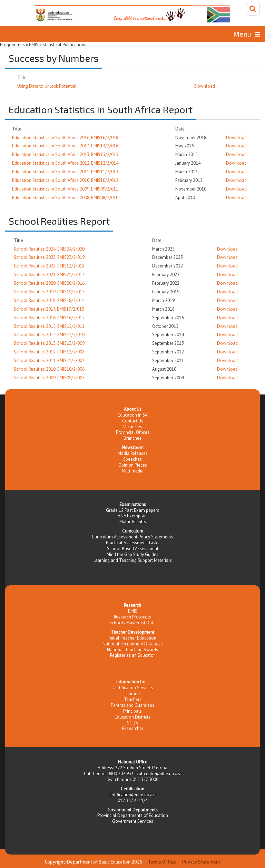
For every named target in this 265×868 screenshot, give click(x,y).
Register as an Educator (132, 655)
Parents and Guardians (132, 705)
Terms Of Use (162, 862)
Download (205, 86)
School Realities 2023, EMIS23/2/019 (49, 257)
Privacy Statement (201, 862)
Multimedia (133, 471)
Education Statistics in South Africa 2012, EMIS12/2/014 (65, 163)
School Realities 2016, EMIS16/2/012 (49, 318)
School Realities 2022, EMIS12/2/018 (49, 266)
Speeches (132, 459)
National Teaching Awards (132, 650)
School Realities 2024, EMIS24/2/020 (49, 249)
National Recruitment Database (133, 644)
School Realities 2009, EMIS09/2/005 (49, 378)
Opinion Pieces (133, 465)
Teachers (133, 699)
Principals (132, 711)
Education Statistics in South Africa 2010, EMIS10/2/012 (65, 180)
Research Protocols (132, 617)
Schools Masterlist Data (132, 623)
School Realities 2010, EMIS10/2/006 (49, 369)
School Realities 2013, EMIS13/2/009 (49, 343)
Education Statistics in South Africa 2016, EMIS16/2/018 (65, 138)
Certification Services (133, 688)
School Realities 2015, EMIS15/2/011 (49, 326)
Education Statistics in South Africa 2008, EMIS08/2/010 (65, 198)
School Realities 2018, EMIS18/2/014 (49, 300)
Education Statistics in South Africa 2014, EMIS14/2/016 (65, 146)
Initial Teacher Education (132, 638)
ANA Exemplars (133, 516)
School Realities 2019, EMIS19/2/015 (49, 292)
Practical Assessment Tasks (133, 543)
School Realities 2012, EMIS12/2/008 (49, 352)
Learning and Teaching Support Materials (133, 560)
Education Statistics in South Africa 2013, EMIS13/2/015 (65, 154)
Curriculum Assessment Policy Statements (132, 537)
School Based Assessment (133, 549)
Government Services (133, 821)
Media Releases (133, 453)
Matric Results (133, 522)
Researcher (133, 728)
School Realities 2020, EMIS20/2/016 (49, 283)
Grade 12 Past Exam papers (132, 510)
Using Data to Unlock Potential (47, 86)
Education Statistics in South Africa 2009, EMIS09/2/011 (65, 189)
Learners (133, 694)
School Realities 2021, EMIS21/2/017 (49, 275)
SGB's (132, 723)
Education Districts (132, 717)
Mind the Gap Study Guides (132, 554)
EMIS (133, 611)
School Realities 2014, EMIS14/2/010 (49, 335)
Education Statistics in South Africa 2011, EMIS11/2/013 (65, 172)
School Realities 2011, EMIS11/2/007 (49, 360)
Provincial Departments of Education (133, 815)
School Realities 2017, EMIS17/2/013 (49, 309)
